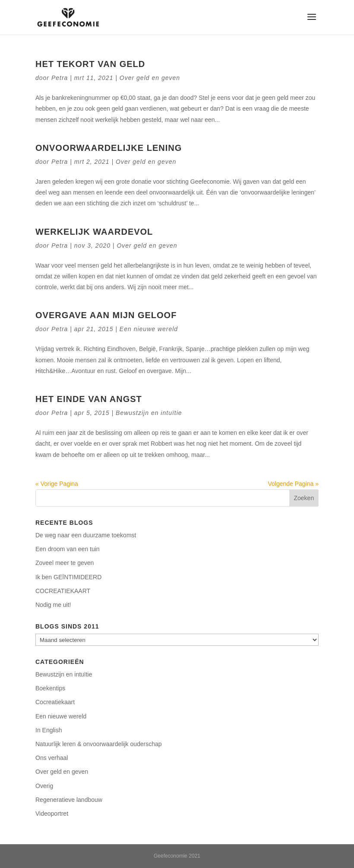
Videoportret (52, 814)
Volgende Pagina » (293, 484)
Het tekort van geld (90, 64)
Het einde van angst (89, 399)
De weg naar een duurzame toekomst (86, 535)
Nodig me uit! (53, 605)
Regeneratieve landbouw (69, 800)
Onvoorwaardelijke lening (109, 148)
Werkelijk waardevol (94, 232)
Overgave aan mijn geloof (106, 315)
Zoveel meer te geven (65, 563)
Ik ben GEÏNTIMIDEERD (68, 577)
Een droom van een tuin (68, 549)
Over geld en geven (150, 78)
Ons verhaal (52, 758)
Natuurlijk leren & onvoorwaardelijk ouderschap (99, 744)
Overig (44, 786)
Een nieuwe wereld (149, 329)
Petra (60, 78)
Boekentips (50, 688)
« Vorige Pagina (57, 484)
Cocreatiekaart (55, 702)
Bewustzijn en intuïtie (149, 413)
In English (49, 730)
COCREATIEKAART (63, 591)
